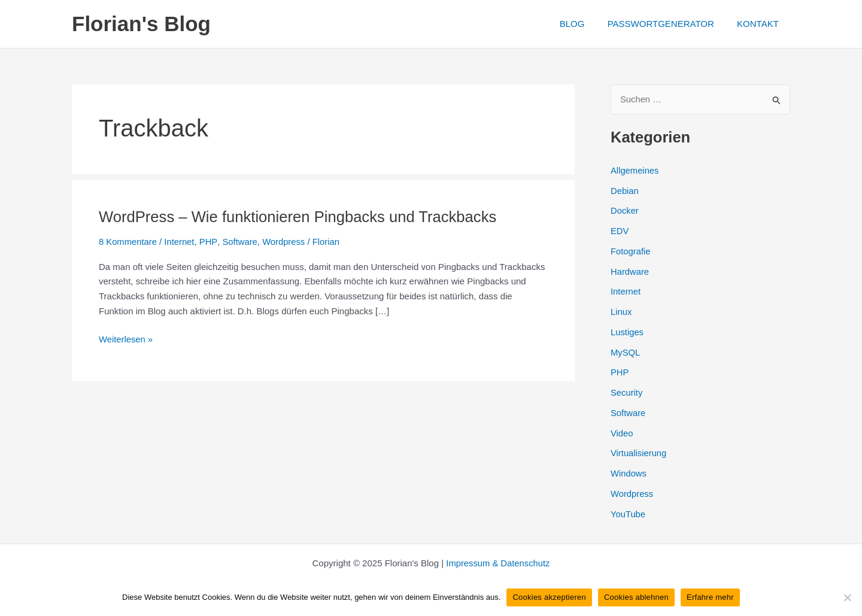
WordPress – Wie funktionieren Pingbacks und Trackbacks (301, 217)
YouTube (628, 514)
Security (627, 393)
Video (622, 433)
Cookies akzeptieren (549, 597)
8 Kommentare (128, 242)
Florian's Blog (141, 24)
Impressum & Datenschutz (498, 563)
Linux (621, 312)
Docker (625, 211)
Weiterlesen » (126, 339)
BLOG (584, 24)
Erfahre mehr (710, 597)
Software (240, 242)
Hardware (630, 271)
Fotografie (631, 251)
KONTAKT (760, 24)
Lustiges (627, 332)
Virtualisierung (639, 453)
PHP (209, 242)
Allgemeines (635, 170)
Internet (180, 242)
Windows (629, 474)
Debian (625, 191)
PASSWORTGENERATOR (668, 24)
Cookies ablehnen (636, 597)
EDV (620, 231)
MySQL (626, 352)
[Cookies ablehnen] (847, 597)
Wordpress (285, 242)
